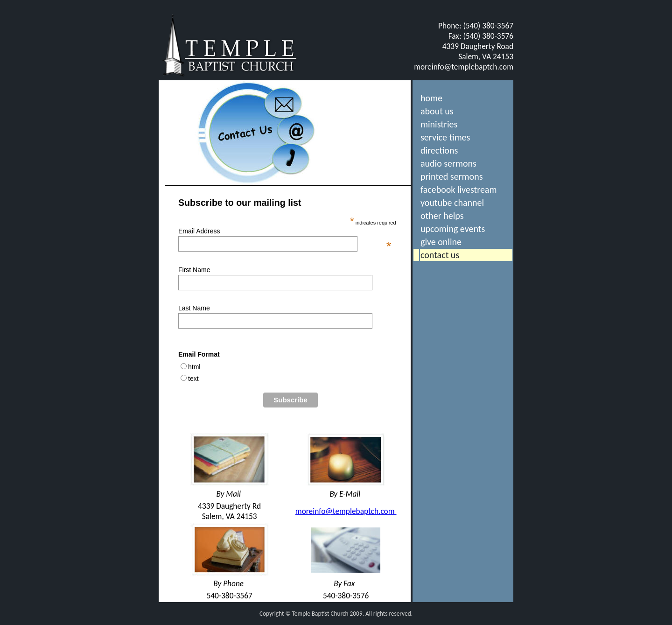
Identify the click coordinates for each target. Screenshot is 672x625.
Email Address (285, 231)
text (193, 379)
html (194, 367)
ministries (439, 124)
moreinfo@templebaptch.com (464, 67)
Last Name (194, 308)
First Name (194, 270)
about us (437, 111)
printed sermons (451, 176)
